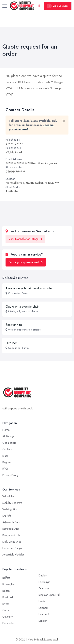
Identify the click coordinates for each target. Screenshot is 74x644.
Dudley (43, 575)
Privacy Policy (10, 475)
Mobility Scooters (12, 503)
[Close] (64, 121)
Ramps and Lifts (11, 535)
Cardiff (6, 610)
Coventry (7, 617)
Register (7, 462)
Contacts (7, 449)
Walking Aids (10, 509)
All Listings (8, 436)
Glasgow (44, 588)
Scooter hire (14, 325)
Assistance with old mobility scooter (29, 288)
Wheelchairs (9, 496)
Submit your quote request (26, 262)
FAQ (5, 469)
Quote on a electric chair (22, 307)
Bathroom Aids (11, 529)
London (43, 621)
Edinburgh (44, 582)
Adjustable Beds (11, 522)
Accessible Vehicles (13, 555)
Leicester (43, 608)
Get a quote (9, 443)
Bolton (6, 591)
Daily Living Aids (12, 542)
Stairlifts (7, 516)
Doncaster (8, 623)
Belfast (6, 578)
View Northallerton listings (25, 239)
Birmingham (9, 584)
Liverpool (44, 614)
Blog (5, 456)
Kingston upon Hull (49, 595)
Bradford (8, 597)
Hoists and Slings (12, 548)
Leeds (42, 601)
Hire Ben (12, 343)
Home (6, 430)
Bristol (6, 604)
